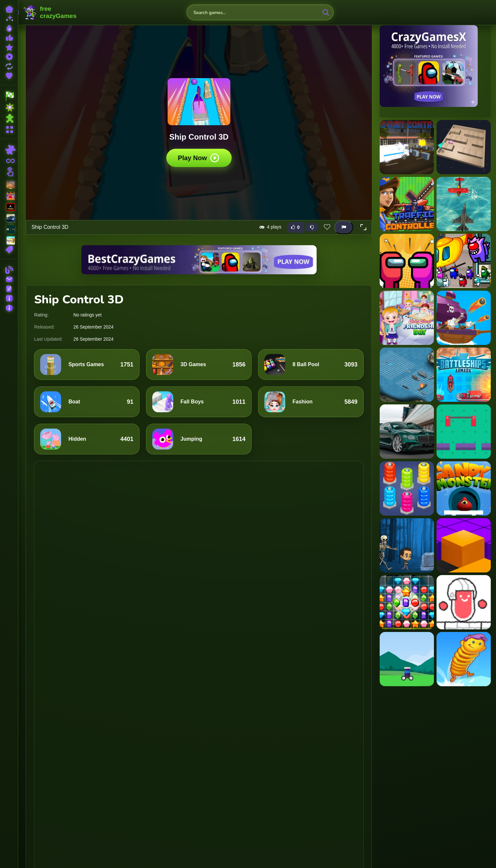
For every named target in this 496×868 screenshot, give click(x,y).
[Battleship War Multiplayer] (407, 375)
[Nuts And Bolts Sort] (407, 488)
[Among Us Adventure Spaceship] (407, 261)
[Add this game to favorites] (327, 227)
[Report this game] (344, 227)
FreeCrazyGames (50, 12)
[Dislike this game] (312, 227)
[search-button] (326, 12)
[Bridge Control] (464, 432)
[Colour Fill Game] (464, 545)
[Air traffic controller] (407, 204)
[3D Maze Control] (464, 147)
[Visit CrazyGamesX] (435, 66)
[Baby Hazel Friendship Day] (407, 318)
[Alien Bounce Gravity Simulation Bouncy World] (464, 659)
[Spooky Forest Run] (407, 545)
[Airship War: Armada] (464, 204)
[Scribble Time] (464, 602)
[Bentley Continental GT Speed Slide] (407, 432)
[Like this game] (295, 227)
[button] (363, 227)
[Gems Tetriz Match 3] (407, 602)
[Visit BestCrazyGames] (199, 260)
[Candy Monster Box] (464, 488)
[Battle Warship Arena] (464, 318)
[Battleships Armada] (464, 375)
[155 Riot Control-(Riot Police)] (407, 147)
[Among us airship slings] (464, 261)
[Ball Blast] (407, 659)
